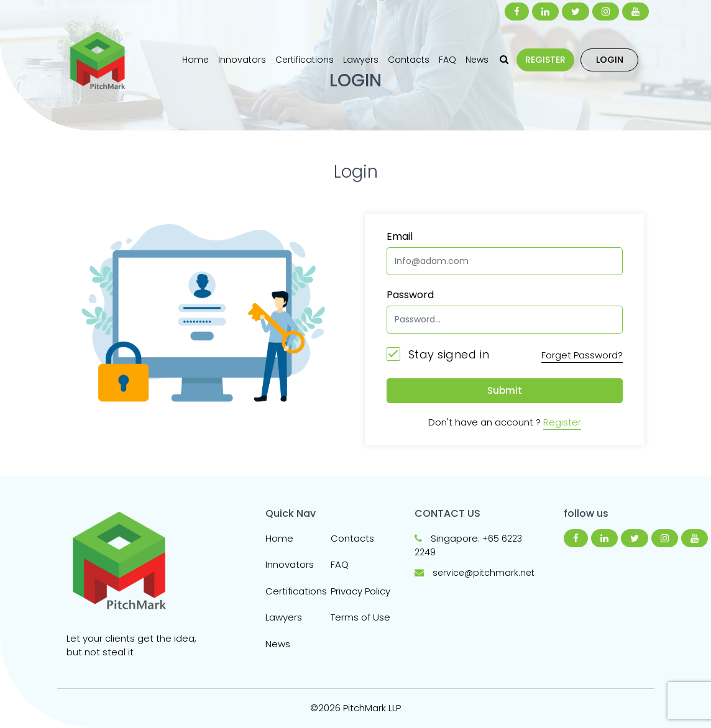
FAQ (447, 60)
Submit (505, 390)
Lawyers (361, 60)
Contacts (409, 60)
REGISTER (545, 60)
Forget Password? (582, 355)
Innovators (242, 60)
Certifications (305, 60)
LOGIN (610, 60)
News (477, 60)
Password (410, 295)
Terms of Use (360, 617)
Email (400, 236)
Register (562, 422)
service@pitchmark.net (484, 573)
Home (195, 60)
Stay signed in (438, 354)
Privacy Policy (360, 591)
